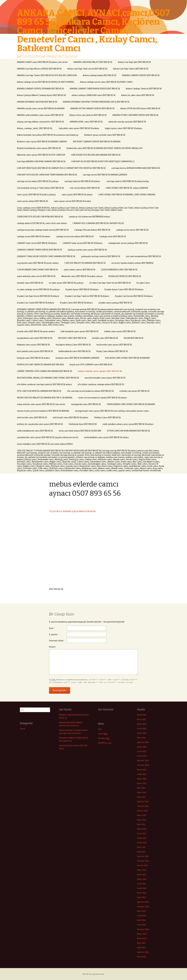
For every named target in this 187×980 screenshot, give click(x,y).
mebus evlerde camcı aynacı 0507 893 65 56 (100, 371)
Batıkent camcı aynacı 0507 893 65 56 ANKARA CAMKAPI (42, 142)
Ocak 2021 (142, 884)
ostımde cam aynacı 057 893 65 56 (134, 391)
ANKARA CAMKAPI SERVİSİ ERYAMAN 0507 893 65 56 (40, 89)
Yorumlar (104, 738)
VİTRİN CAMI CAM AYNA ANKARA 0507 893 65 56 (128, 431)
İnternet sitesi (56, 640)
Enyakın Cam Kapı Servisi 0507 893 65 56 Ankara (38, 296)
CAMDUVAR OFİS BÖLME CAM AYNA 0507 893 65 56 (40, 217)
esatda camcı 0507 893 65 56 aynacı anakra (36, 331)
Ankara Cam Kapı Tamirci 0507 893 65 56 (131, 69)
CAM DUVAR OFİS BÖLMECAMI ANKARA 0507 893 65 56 (96, 155)
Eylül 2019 (141, 897)
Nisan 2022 (142, 820)
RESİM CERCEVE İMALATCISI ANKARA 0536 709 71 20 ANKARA (45, 398)
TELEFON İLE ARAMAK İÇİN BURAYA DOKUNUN (72, 511)
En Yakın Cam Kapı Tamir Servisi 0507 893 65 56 (110, 283)
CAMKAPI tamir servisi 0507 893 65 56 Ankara (37, 243)
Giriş (100, 729)
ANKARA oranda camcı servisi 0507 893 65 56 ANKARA (41, 108)
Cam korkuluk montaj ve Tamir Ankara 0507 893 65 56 (40, 188)
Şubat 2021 (142, 879)
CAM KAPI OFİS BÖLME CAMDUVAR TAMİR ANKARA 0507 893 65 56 (47, 175)
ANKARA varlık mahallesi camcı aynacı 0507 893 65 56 (40, 115)
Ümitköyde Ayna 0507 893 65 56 (83, 424)
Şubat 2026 (142, 724)
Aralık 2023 (142, 774)
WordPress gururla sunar (93, 974)
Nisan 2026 (142, 715)
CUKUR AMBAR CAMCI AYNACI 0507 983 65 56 (37, 270)
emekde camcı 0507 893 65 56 (30, 283)
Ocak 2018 (142, 925)
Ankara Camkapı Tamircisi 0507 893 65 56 (144, 89)
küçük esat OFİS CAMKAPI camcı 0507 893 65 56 (91, 364)
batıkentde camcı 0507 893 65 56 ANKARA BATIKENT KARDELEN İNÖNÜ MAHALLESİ (105, 148)
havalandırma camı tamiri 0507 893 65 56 (35, 338)
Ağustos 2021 (143, 856)
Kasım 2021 (142, 843)
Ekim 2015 (141, 943)
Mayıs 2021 (142, 870)
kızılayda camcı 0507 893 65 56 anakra (33, 358)
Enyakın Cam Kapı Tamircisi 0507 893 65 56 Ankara (87, 296)
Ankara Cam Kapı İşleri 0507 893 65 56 (134, 62)
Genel (22, 729)
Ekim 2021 (141, 847)
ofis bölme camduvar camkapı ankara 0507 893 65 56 (101, 384)
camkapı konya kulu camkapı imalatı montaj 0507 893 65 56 (43, 230)
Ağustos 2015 (143, 952)
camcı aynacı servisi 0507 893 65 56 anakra (72, 201)
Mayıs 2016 (142, 934)
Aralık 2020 (142, 888)
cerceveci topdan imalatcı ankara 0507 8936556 (132, 263)
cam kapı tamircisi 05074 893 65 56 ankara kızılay (128, 181)
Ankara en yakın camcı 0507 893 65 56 (138, 95)
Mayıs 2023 (142, 779)
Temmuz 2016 (143, 929)
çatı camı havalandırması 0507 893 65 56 (143, 256)
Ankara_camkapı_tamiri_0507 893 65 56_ (35, 128)
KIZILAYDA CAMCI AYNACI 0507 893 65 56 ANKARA (127, 358)
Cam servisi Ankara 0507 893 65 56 (85, 188)
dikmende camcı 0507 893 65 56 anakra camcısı (82, 276)
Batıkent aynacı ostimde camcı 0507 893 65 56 (105, 135)
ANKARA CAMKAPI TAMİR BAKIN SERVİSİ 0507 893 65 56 (95, 89)
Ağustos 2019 (143, 902)
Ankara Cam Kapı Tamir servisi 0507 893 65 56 (87, 69)
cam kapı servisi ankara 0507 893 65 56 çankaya (38, 181)
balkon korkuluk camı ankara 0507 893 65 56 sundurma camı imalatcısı (48, 135)
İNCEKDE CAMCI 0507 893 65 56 (72, 338)
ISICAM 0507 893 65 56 (133, 338)
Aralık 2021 (142, 838)
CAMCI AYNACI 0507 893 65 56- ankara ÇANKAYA (127, 188)
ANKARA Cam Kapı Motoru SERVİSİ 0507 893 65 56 (39, 69)
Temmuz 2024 (143, 765)
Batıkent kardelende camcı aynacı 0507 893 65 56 (39, 148)
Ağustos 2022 (143, 801)
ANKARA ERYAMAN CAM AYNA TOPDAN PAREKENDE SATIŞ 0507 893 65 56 (96, 102)
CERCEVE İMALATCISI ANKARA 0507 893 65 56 (85, 263)
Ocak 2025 (142, 751)
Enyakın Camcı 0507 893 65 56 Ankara (76, 303)
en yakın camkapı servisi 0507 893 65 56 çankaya (38, 289)
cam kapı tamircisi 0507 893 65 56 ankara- (82, 181)
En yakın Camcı (143, 283)
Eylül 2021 (141, 852)
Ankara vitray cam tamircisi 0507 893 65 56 (88, 115)
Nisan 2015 (142, 957)
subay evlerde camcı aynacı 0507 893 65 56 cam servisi (41, 404)
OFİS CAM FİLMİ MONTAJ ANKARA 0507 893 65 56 (39, 391)
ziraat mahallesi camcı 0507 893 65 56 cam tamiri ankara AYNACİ (45, 444)
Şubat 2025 (142, 747)
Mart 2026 (141, 719)
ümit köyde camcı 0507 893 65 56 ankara (70, 417)
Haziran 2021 (142, 865)
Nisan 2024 (142, 770)
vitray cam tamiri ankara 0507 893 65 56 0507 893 (80, 431)
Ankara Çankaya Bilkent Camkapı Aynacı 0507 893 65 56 (41, 95)
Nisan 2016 (142, 938)
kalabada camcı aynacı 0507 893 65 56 (33, 345)
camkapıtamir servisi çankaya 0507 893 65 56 (128, 243)
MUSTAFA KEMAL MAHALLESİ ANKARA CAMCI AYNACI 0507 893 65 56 (48, 378)
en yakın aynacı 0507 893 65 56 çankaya (66, 283)
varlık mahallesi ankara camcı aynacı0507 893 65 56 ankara (128, 424)
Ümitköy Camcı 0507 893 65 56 (107, 417)
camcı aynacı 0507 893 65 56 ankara (77, 194)
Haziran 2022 (142, 811)
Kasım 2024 (142, 756)
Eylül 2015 (141, 947)
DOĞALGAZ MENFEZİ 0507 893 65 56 (125, 276)
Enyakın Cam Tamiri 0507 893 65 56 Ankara (35, 303)
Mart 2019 (141, 911)
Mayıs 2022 (142, 815)
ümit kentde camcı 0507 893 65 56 (32, 417)
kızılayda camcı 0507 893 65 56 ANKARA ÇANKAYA (77, 358)
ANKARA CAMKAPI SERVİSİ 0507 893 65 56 (141, 75)
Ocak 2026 (142, 728)
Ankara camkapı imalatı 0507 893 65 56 (99, 75)
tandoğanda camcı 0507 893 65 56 (86, 404)
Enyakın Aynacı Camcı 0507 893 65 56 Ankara (124, 289)
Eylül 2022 (141, 797)
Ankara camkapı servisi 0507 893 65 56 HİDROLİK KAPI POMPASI (45, 82)
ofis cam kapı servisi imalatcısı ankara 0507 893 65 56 (90, 391)
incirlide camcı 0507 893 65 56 (105, 338)
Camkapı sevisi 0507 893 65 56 (113, 236)
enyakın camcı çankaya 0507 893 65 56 (115, 303)
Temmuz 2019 (143, 906)
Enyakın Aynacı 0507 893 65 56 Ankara (82, 289)
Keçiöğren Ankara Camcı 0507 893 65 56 (73, 345)
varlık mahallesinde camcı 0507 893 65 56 (35, 431)
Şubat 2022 (142, 829)
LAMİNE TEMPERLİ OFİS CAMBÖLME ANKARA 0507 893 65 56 (44, 371)
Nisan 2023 (142, 783)
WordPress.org (105, 743)
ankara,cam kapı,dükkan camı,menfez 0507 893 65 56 (40, 122)
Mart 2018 (141, 920)
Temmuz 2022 (143, 806)
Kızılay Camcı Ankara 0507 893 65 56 (112, 351)
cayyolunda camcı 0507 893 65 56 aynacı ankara (38, 263)
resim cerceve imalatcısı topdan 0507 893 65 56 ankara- (103, 398)
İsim (52, 628)
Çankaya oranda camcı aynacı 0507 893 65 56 (87, 250)
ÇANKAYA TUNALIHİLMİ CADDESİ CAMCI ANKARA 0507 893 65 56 (46, 256)
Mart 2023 (141, 788)
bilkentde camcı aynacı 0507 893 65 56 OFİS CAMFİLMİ (41, 155)
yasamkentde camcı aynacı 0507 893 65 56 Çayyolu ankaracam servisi (48, 437)
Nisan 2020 (142, 893)
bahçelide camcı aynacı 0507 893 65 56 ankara (79, 128)
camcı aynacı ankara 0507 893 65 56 (32, 201)
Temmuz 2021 (143, 861)
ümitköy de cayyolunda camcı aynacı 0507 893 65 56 (40, 424)
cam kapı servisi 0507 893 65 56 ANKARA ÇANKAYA (105, 175)
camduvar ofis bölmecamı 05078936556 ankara (89, 217)
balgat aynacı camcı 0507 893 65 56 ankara (124, 128)
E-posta (54, 634)
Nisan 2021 (142, 874)
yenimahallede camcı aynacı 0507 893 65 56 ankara (106, 437)
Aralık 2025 (142, 733)
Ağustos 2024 (143, 760)
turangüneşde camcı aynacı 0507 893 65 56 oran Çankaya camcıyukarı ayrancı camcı (112, 411)
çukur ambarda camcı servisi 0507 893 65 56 (36, 276)
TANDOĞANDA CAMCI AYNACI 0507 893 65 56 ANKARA (131, 404)
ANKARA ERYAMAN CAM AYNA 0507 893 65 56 (37, 102)
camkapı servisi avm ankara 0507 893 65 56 (75, 236)
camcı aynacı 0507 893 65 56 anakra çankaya (36, 194)
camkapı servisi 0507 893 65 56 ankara (34, 236)
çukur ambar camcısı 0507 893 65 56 (79, 270)
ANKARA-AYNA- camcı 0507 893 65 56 (86, 122)
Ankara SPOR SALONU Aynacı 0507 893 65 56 (140, 108)
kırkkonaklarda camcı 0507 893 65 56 (75, 351)
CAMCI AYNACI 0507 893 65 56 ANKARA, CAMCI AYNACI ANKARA (127, 194)
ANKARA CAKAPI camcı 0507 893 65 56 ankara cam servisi (42, 62)
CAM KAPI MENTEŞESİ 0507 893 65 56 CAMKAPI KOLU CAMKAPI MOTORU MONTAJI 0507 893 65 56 (61, 168)
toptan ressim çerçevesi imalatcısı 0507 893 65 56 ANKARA (43, 411)
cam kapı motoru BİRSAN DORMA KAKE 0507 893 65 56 (136, 168)
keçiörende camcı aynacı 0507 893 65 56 (114, 345)
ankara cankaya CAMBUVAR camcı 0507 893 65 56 (93, 95)
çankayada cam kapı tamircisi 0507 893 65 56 (100, 256)
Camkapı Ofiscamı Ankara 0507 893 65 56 (92, 230)
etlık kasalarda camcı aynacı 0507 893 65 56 (79, 331)
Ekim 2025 (141, 738)
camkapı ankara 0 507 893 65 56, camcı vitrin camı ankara (42, 223)
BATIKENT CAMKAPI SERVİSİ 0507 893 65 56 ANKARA (97, 142)
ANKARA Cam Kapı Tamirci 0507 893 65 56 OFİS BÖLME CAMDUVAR (47, 75)
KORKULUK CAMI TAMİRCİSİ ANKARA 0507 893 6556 (40, 364)
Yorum (52, 647)
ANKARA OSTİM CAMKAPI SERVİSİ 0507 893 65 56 (92, 108)
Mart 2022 (141, 824)
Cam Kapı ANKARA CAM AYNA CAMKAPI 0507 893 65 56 (41, 161)
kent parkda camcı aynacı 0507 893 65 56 (35, 351)
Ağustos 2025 (143, 742)
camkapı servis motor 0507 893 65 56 (132, 230)
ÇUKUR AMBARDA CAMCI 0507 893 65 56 (119, 270)
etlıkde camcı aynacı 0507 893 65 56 (120, 331)
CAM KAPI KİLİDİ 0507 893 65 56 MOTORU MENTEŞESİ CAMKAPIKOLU (103, 161)
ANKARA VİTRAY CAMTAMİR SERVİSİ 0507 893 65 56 (135, 115)
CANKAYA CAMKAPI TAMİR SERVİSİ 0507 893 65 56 (39, 250)
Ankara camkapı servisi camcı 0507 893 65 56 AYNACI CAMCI (106, 82)
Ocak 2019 (142, 916)
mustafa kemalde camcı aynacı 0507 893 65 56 (105, 378)
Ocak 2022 (142, 833)
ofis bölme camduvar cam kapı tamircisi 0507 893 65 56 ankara (44, 384)
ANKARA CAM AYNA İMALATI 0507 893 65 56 (93, 62)
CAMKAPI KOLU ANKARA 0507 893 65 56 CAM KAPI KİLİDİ (98, 223)
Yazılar (103, 734)
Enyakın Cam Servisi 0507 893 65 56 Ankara (134, 296)
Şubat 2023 (142, 792)
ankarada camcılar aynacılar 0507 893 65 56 (127, 122)
